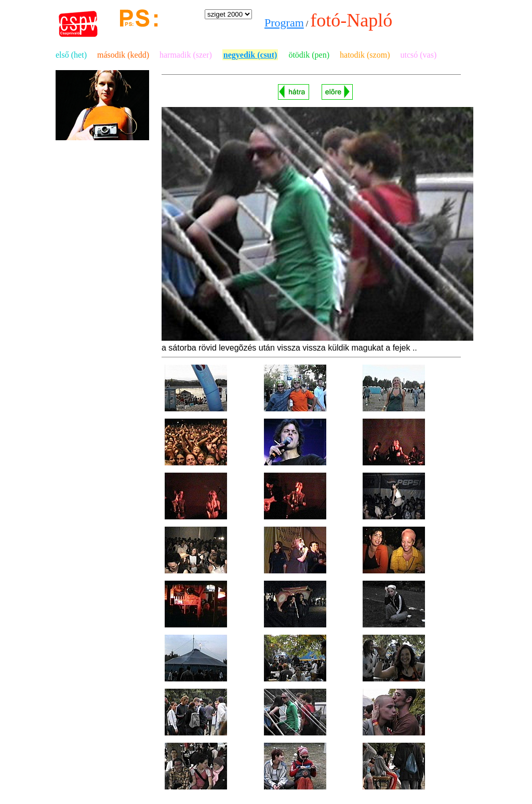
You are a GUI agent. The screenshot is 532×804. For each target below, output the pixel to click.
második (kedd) (123, 55)
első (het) (71, 55)
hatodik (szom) (365, 55)
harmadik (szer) (186, 55)
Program (284, 23)
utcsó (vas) (418, 55)
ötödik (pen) (309, 55)
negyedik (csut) (250, 55)
